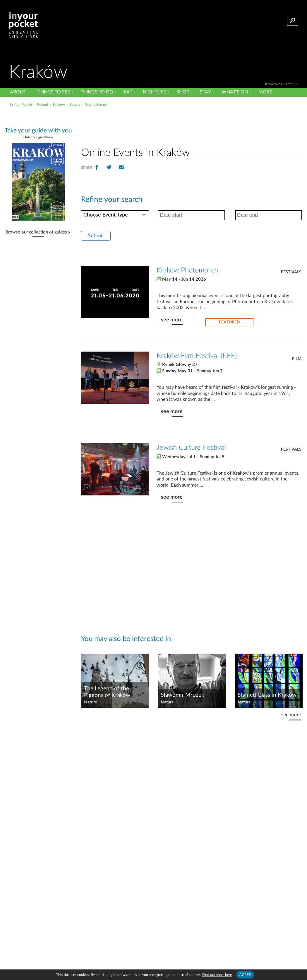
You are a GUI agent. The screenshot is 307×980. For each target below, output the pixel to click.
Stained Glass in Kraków (267, 695)
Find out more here (217, 975)
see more (172, 320)
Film (297, 359)
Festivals (291, 272)
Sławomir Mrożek (182, 695)
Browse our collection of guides (36, 232)
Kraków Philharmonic (282, 84)
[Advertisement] (192, 126)
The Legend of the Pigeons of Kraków (107, 692)
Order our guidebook (38, 137)
